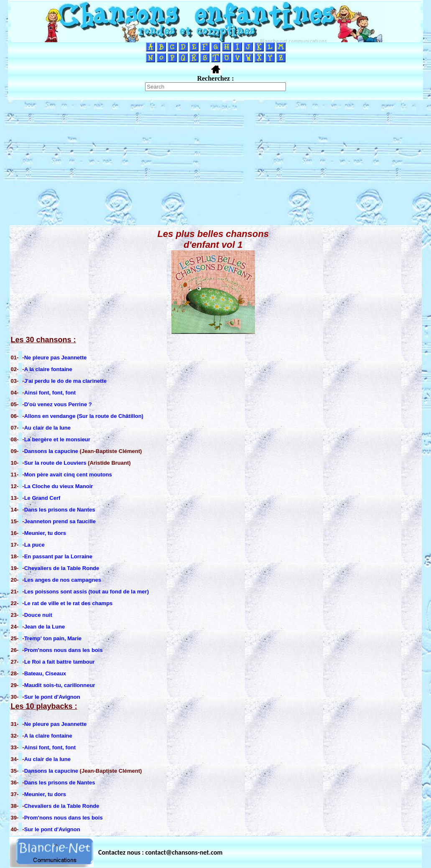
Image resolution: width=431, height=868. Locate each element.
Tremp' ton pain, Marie (53, 638)
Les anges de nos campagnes (63, 580)
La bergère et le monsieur (57, 439)
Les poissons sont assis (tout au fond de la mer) (87, 592)
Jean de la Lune (45, 627)
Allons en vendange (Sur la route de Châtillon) (84, 416)
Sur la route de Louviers (56, 463)
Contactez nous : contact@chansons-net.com (160, 852)
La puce (34, 545)
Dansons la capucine (51, 451)
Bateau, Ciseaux (45, 673)
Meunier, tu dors (45, 533)
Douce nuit (38, 615)
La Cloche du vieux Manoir (59, 486)
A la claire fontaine (48, 369)
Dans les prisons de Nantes (60, 510)
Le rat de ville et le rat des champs (69, 603)
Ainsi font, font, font (50, 393)
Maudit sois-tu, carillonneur (60, 685)
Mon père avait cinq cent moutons (68, 475)
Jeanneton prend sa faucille (60, 521)
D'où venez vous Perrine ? (58, 404)
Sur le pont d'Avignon (52, 697)
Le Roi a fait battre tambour (60, 662)
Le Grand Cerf (42, 498)
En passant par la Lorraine (58, 556)
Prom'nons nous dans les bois (64, 650)
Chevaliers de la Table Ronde (62, 568)
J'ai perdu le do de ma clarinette (65, 381)
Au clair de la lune (47, 428)
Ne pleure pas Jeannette (56, 358)
